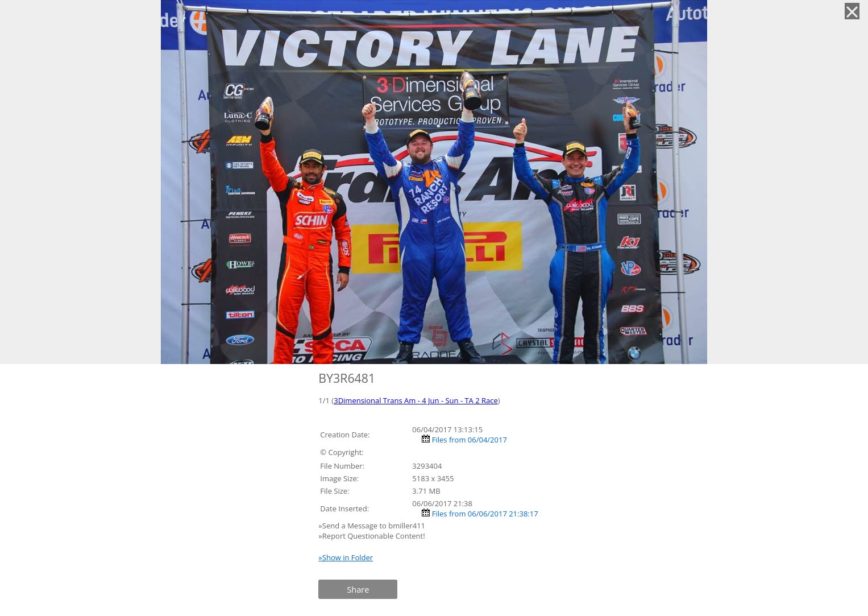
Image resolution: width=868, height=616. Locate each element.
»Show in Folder (346, 557)
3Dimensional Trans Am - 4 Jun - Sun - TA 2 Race (416, 400)
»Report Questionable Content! (371, 536)
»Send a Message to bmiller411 (373, 526)
